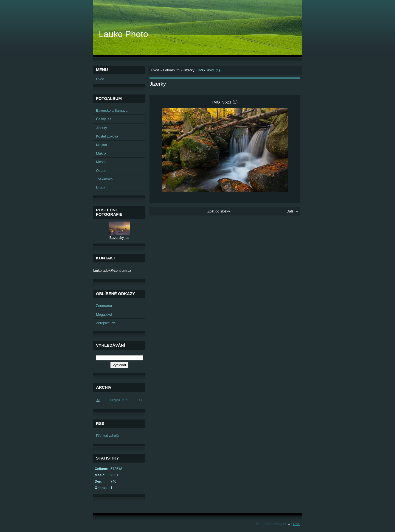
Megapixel (104, 314)
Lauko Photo (123, 34)
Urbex (101, 188)
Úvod (155, 70)
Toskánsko (104, 179)
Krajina (101, 145)
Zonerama (104, 306)
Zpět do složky (219, 211)
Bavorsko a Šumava (112, 110)
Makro (101, 153)
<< (98, 400)
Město (101, 162)
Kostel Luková (107, 136)
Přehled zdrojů (107, 436)
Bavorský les (119, 238)
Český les (104, 119)
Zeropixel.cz (105, 323)
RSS (297, 524)
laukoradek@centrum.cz (112, 271)
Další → (293, 211)
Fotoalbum (171, 70)
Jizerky (189, 70)
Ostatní (102, 171)
